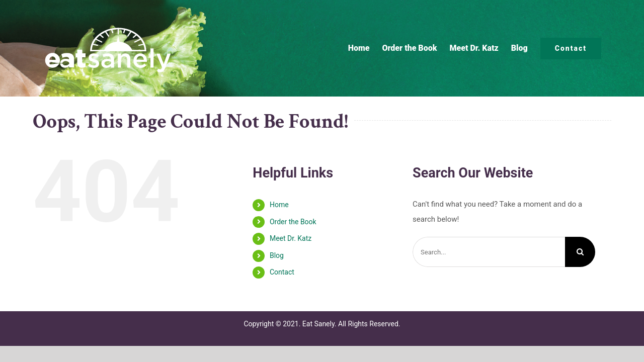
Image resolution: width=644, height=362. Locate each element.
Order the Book (293, 222)
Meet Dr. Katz (291, 238)
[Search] (580, 252)
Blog (277, 255)
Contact (282, 272)
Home (279, 205)
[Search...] (489, 252)
